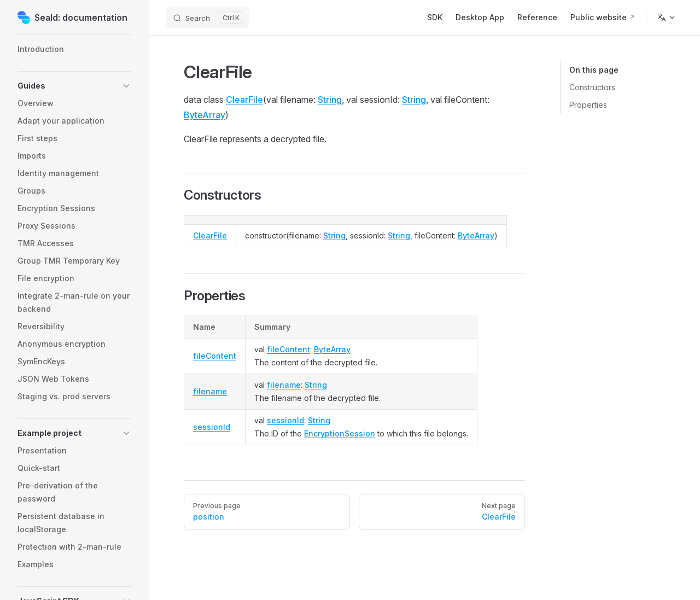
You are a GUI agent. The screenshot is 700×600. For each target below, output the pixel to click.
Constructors (592, 87)
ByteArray (205, 115)
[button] (74, 86)
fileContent (215, 356)
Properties (588, 105)
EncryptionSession (340, 433)
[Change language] (667, 18)
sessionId (212, 427)
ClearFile (244, 100)
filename (210, 391)
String (330, 100)
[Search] (208, 18)
